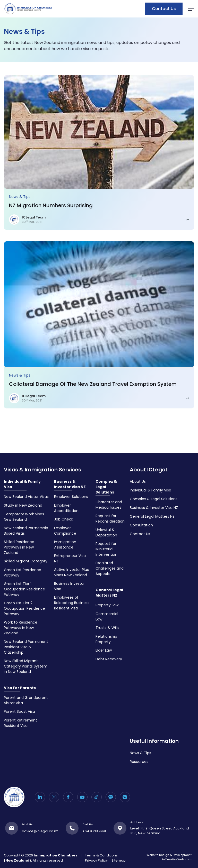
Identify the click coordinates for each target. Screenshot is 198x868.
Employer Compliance (65, 531)
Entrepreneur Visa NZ (70, 558)
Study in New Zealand (23, 505)
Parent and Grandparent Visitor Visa (26, 700)
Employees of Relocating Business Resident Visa (72, 603)
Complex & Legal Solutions (106, 487)
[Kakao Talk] (111, 797)
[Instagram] (54, 797)
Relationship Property (106, 639)
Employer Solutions (71, 497)
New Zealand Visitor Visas (26, 497)
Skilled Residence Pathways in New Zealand (19, 547)
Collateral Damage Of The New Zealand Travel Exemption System (93, 384)
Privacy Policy (96, 860)
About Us (138, 481)
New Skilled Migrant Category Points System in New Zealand (26, 666)
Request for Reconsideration (110, 519)
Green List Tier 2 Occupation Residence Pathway (24, 608)
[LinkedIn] (40, 797)
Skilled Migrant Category (26, 561)
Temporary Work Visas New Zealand (24, 517)
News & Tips (20, 197)
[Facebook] (68, 797)
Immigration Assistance (65, 545)
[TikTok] (97, 797)
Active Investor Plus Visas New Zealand (71, 572)
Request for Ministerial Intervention (106, 549)
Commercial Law (107, 616)
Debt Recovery (109, 659)
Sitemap (119, 860)
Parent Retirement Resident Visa (20, 723)
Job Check (64, 519)
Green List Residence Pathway (23, 573)
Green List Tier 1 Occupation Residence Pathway (24, 589)
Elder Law (104, 650)
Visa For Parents (20, 688)
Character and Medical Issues (109, 505)
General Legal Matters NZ (109, 593)
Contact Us (164, 9)
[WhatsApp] (125, 797)
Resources (139, 762)
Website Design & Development (169, 857)
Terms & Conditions (101, 855)
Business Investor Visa (69, 586)
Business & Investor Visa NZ (70, 484)
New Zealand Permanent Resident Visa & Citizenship (26, 647)
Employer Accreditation (66, 508)
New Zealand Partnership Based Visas (26, 531)
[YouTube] (82, 797)
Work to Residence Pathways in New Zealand (21, 628)
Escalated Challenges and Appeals (110, 568)
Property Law (107, 605)
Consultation (141, 525)
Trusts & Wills (107, 628)
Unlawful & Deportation (106, 532)
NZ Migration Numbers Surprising (51, 205)
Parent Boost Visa (19, 711)
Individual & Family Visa (22, 484)
